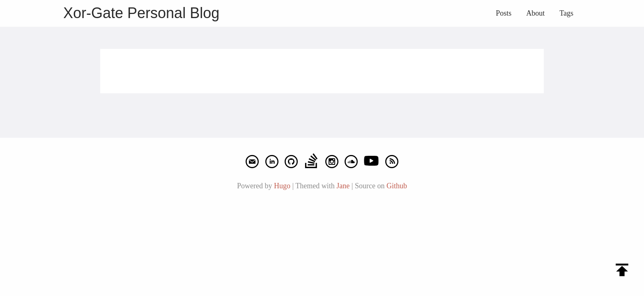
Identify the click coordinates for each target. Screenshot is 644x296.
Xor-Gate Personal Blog (141, 13)
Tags (566, 13)
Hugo (282, 186)
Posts (504, 13)
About (535, 13)
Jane (343, 186)
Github (397, 186)
